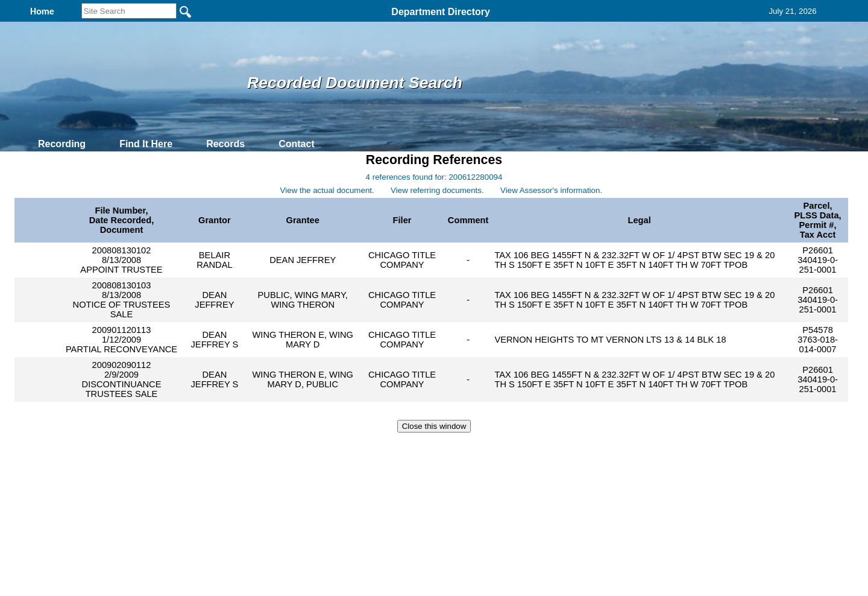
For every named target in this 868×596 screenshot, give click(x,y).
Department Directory (441, 12)
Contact (297, 144)
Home (317, 450)
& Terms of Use (473, 450)
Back (270, 450)
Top (234, 450)
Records (225, 144)
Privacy (429, 450)
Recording (62, 144)
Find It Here (146, 144)
